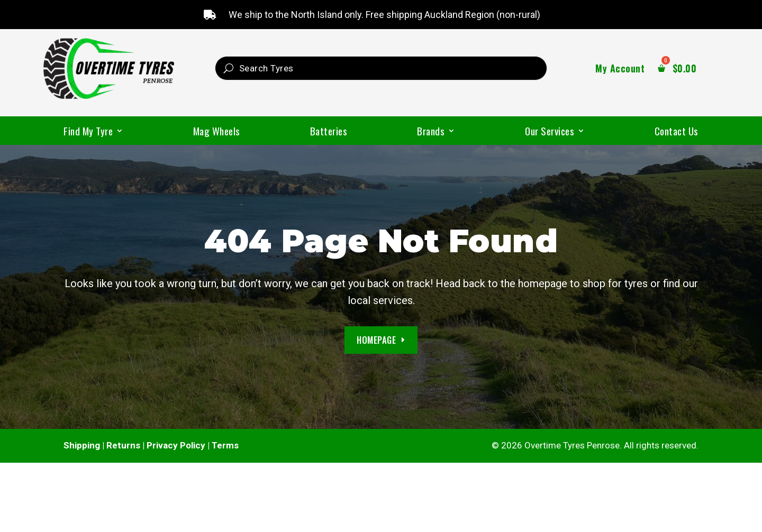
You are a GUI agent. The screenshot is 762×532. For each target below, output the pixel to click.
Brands (431, 132)
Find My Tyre (88, 132)
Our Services (550, 132)
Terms (225, 446)
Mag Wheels (217, 132)
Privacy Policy (176, 446)
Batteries (329, 132)
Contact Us (677, 132)
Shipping (82, 446)
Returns (123, 446)
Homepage (376, 340)
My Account (620, 70)
